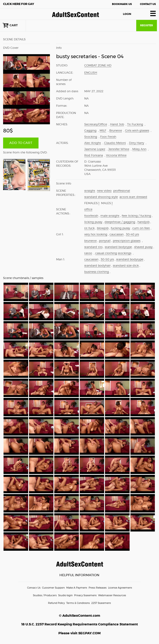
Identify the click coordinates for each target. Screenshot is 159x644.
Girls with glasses (137, 131)
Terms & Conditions (78, 603)
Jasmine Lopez (95, 149)
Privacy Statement (85, 595)
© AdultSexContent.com (80, 616)
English (91, 73)
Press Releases (98, 588)
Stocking (91, 137)
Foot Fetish (108, 137)
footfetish (91, 216)
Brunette (116, 131)
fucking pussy (120, 228)
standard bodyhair (97, 266)
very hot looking (96, 235)
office (88, 209)
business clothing (97, 272)
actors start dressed (133, 197)
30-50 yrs (107, 260)
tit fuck (89, 228)
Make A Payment (77, 588)
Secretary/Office (96, 124)
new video (104, 191)
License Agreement (120, 588)
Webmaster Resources (112, 595)
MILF (103, 131)
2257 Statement (101, 603)
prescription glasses (127, 241)
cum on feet (141, 228)
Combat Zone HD (98, 66)
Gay (19, 4)
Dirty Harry (137, 143)
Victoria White (116, 156)
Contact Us (148, 4)
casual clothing (106, 253)
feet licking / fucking (136, 216)
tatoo (88, 253)
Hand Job (117, 124)
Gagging (90, 131)
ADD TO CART (21, 143)
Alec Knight (93, 143)
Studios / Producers (45, 595)
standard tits (93, 247)
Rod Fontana (94, 156)
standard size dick (126, 266)
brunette (90, 241)
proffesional (122, 191)
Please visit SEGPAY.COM (79, 633)
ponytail (105, 241)
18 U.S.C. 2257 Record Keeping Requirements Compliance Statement (80, 624)
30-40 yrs (132, 235)
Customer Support (53, 588)
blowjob (103, 228)
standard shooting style (101, 197)
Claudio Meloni (115, 143)
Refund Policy (56, 603)
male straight (110, 216)
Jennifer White (119, 149)
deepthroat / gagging (120, 222)
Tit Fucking (135, 124)
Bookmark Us (122, 4)
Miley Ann (139, 149)
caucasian (117, 235)
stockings (125, 253)
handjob (143, 222)
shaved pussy (143, 247)
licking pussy (93, 222)
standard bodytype (118, 247)
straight (90, 191)
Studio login (65, 595)
